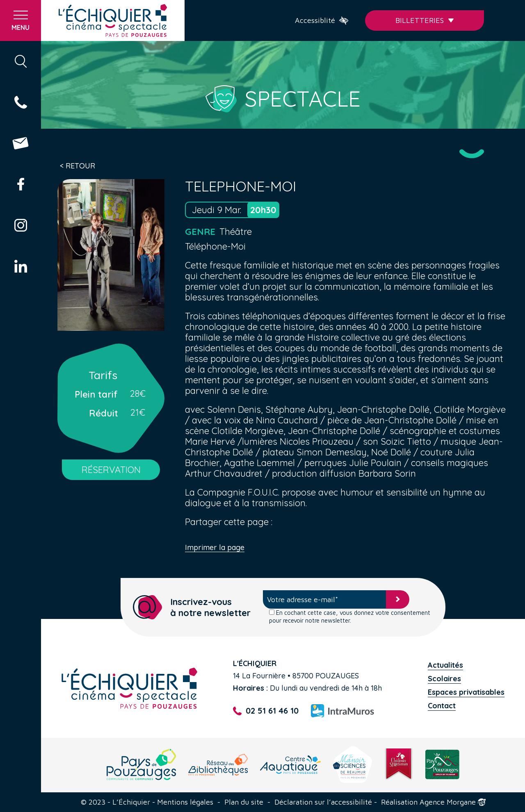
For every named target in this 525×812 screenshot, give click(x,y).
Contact (442, 706)
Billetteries (425, 20)
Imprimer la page (215, 548)
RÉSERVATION (111, 470)
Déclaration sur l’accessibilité (323, 802)
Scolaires (444, 679)
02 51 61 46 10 (266, 711)
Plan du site (244, 802)
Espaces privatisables (466, 692)
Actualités (445, 665)
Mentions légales (185, 802)
